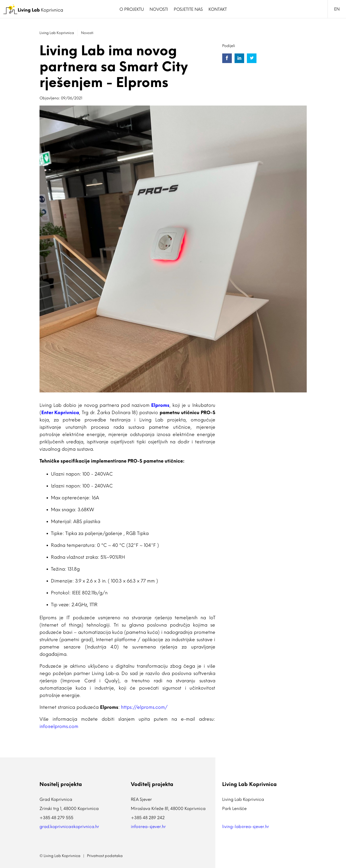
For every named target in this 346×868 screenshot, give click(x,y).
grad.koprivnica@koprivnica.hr (69, 827)
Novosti (159, 9)
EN (337, 9)
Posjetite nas (188, 9)
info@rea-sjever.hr (148, 827)
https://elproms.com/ (144, 707)
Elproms (160, 405)
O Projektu (132, 9)
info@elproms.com (59, 726)
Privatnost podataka (105, 856)
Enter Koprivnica (60, 413)
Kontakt (218, 9)
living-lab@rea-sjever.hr (246, 827)
